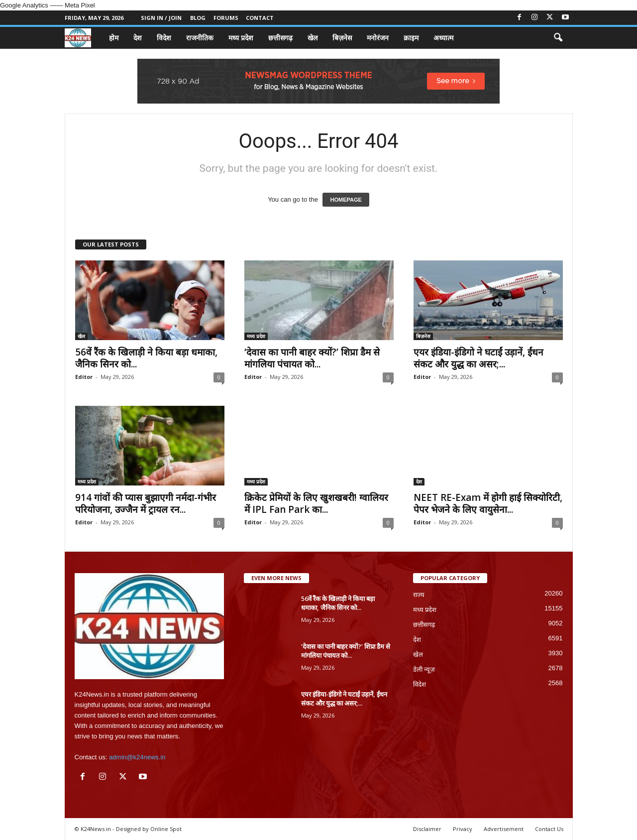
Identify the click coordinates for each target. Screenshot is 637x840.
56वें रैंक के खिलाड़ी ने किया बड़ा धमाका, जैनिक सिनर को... (146, 358)
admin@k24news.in (137, 757)
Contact (260, 18)
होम (114, 38)
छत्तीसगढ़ (280, 38)
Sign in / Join (161, 18)
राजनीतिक (200, 38)
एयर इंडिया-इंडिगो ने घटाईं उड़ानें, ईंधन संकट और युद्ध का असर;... (478, 358)
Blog (198, 18)
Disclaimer (427, 829)
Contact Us (549, 829)
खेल (313, 38)
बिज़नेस (342, 38)
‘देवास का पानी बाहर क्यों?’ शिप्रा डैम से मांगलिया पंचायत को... (312, 358)
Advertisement (504, 829)
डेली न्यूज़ (424, 669)
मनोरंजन (378, 38)
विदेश (164, 38)
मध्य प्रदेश (241, 38)
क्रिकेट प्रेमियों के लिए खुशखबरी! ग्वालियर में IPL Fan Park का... (316, 503)
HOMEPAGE (346, 200)
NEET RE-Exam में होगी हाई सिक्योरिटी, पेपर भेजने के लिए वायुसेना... (488, 503)
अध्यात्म (443, 38)
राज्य (419, 595)
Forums (226, 18)
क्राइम (411, 38)
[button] (558, 38)
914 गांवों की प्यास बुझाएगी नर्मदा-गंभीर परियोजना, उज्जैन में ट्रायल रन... (146, 503)
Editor (84, 377)
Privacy (463, 829)
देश (138, 38)
